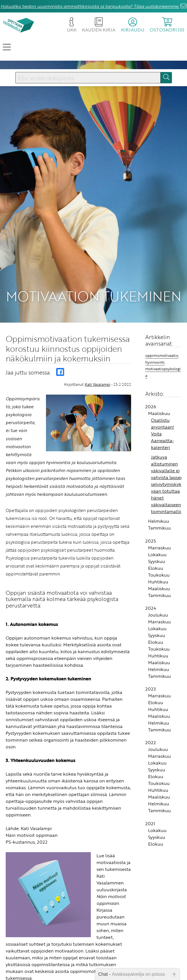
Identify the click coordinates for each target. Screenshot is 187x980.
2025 (151, 541)
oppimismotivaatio (162, 355)
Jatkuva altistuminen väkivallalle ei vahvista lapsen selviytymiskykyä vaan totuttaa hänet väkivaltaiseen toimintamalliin (169, 484)
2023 (151, 689)
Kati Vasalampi (98, 384)
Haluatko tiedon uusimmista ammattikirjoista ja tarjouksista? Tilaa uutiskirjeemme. (90, 6)
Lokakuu (157, 554)
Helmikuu (159, 521)
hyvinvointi (155, 362)
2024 (151, 608)
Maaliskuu (159, 413)
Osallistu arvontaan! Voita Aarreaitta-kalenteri (163, 434)
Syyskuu (157, 561)
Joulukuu (158, 615)
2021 (150, 824)
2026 (151, 407)
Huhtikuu (158, 582)
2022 (151, 742)
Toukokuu (159, 575)
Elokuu (156, 568)
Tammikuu (159, 528)
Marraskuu (159, 548)
